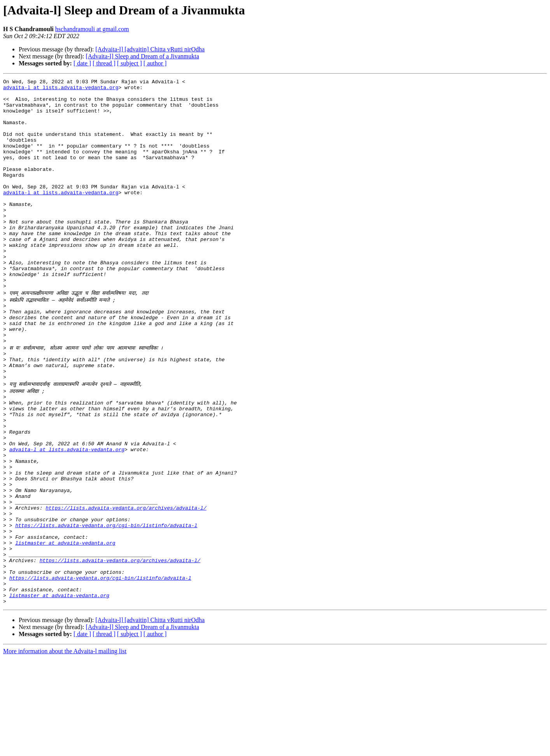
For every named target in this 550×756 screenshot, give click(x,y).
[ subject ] (130, 63)
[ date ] (82, 63)
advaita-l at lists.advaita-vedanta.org (61, 90)
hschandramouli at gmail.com (92, 29)
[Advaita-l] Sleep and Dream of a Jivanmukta (142, 56)
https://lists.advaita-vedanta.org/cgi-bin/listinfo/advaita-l (106, 608)
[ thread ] (104, 63)
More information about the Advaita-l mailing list (65, 749)
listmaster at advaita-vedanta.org (65, 629)
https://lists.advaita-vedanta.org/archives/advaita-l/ (126, 587)
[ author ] (155, 63)
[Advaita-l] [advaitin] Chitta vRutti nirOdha (150, 49)
